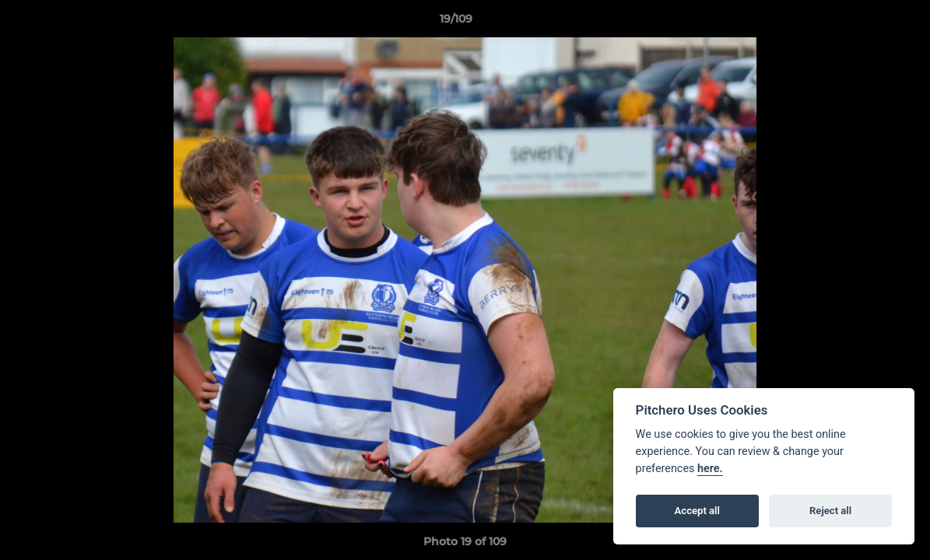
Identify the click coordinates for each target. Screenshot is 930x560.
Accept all (697, 511)
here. (710, 469)
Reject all (830, 511)
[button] (865, 23)
